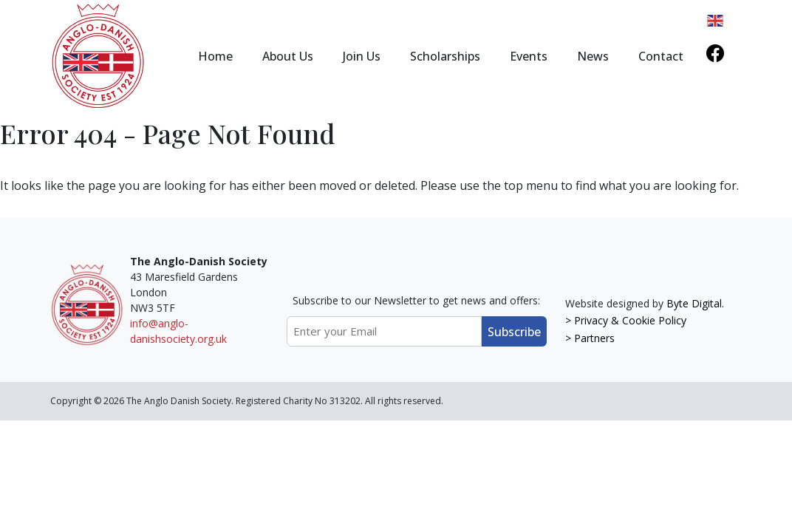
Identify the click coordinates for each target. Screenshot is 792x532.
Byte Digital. (695, 303)
